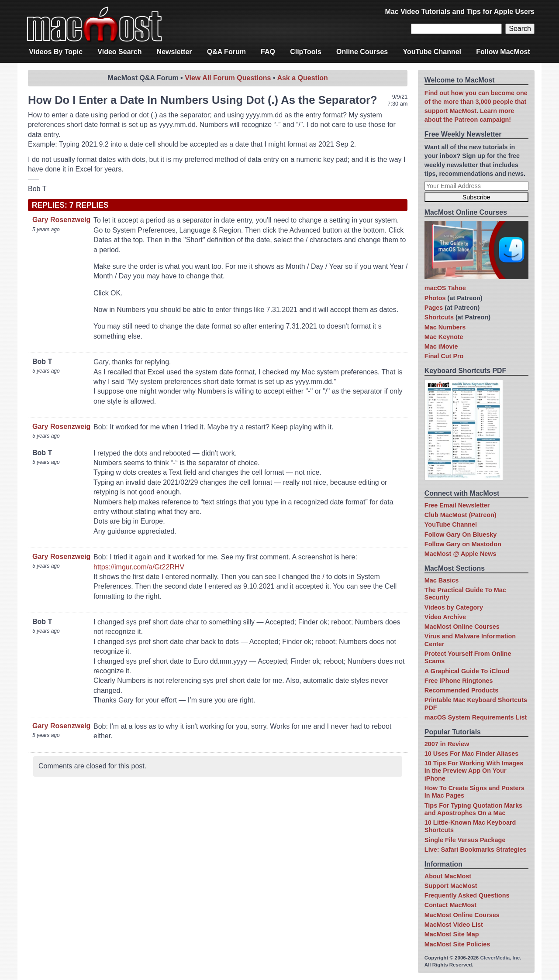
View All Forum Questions (228, 78)
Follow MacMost (503, 52)
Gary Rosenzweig (61, 220)
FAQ (268, 52)
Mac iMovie (441, 346)
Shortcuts (439, 317)
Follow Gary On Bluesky (461, 535)
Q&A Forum (226, 52)
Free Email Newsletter (457, 505)
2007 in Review (447, 744)
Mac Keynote (444, 337)
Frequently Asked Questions (467, 895)
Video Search (119, 52)
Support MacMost (451, 886)
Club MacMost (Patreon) (461, 515)
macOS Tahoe (445, 288)
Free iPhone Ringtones (459, 681)
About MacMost (448, 876)
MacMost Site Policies (457, 944)
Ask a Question (302, 78)
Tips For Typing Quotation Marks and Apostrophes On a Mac (473, 809)
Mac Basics (442, 580)
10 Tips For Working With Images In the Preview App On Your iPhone (474, 771)
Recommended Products (462, 690)
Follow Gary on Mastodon (463, 544)
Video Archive (445, 617)
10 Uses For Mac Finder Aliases (471, 754)
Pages (434, 308)
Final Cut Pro (444, 356)
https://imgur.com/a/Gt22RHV (139, 567)
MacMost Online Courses (462, 627)
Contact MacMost (450, 905)
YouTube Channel (432, 52)
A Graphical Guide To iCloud (467, 671)
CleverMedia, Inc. (500, 958)
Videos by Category (454, 607)
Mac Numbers (445, 327)
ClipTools (306, 52)
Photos (435, 298)
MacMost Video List (454, 925)
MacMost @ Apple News (461, 554)
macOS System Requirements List (476, 717)
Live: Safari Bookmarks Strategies (476, 850)
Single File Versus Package (465, 840)
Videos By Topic (56, 52)
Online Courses (362, 52)
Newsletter (174, 52)
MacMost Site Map (452, 934)
